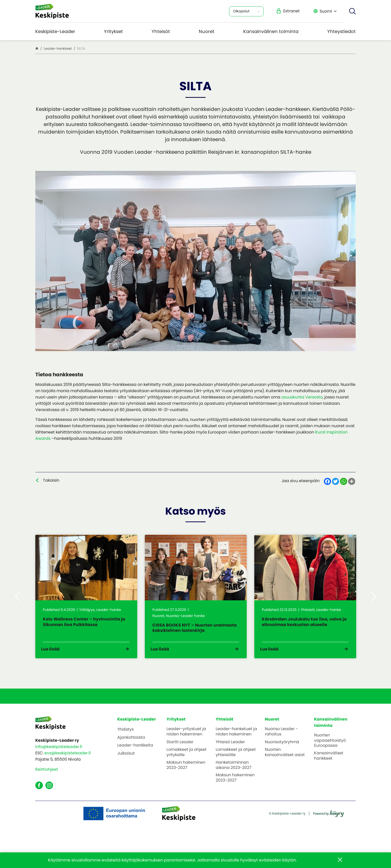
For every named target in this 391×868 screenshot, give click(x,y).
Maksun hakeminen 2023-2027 (186, 777)
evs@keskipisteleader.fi (68, 765)
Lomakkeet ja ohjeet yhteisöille (236, 764)
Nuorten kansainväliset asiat (285, 764)
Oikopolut (241, 11)
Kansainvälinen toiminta (271, 31)
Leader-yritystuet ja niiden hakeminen (186, 743)
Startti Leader (180, 754)
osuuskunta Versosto (302, 397)
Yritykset (113, 31)
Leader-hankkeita (135, 757)
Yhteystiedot (341, 31)
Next (374, 602)
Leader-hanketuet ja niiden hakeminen (236, 743)
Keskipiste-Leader (55, 31)
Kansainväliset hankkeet (329, 768)
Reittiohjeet (47, 781)
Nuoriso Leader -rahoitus (281, 743)
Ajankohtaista (131, 749)
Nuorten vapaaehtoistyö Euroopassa (330, 752)
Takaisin (51, 480)
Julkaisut (126, 765)
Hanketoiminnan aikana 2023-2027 (234, 777)
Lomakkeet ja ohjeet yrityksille (187, 764)
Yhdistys (125, 741)
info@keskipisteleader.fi (59, 758)
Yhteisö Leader (230, 754)
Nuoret (207, 31)
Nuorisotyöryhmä (282, 754)
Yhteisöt (161, 31)
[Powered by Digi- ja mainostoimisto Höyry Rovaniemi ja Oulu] (329, 831)
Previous (17, 602)
